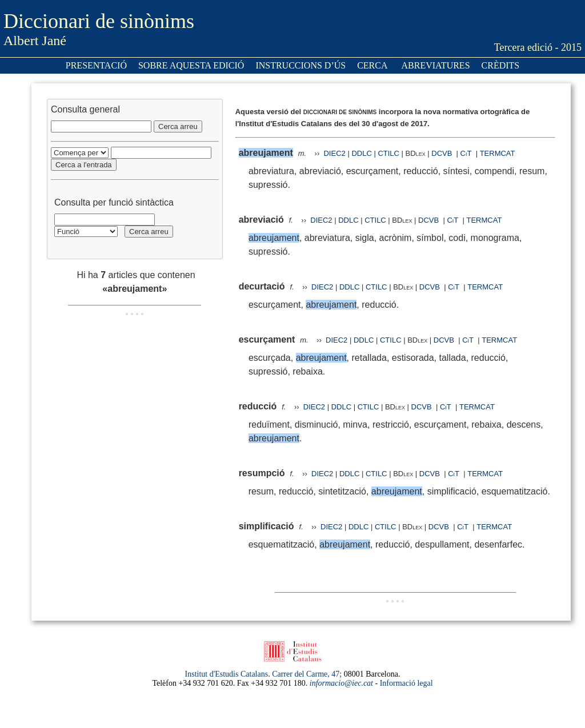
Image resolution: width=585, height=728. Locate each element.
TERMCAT (498, 153)
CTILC (388, 153)
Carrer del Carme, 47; (307, 674)
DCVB (443, 153)
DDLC (361, 153)
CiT (466, 153)
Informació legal (406, 683)
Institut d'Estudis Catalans (227, 674)
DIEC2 (334, 153)
